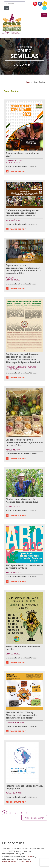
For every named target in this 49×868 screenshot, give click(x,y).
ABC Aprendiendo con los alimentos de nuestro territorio (24, 567)
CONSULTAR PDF (18, 171)
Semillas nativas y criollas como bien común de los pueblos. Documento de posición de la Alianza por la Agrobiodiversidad (23, 358)
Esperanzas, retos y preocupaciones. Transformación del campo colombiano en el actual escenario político (24, 269)
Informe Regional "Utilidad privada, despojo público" (24, 787)
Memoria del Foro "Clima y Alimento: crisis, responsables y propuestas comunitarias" (22, 715)
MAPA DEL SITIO (9, 861)
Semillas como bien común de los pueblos (23, 648)
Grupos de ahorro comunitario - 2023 (22, 154)
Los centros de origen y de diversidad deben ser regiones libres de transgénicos (24, 442)
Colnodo (29, 856)
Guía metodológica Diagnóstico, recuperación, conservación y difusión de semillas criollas (23, 213)
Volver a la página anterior (34, 818)
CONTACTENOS (25, 861)
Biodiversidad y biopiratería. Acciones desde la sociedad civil (22, 501)
